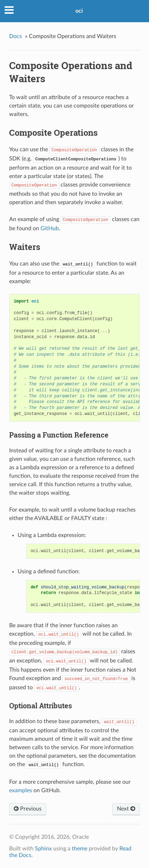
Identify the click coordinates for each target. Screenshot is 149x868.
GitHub (50, 228)
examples (21, 790)
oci (79, 11)
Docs (15, 36)
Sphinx (43, 849)
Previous (28, 809)
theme (80, 849)
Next (126, 809)
